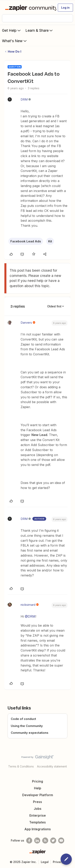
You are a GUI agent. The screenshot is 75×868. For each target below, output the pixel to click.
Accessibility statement (52, 766)
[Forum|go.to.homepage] (29, 8)
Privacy (58, 862)
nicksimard (28, 605)
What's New (15, 41)
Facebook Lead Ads (26, 241)
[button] (65, 8)
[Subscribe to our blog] (45, 841)
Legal (45, 862)
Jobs (38, 809)
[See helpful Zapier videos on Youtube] (61, 841)
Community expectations (30, 733)
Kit (50, 241)
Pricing (37, 781)
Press (37, 802)
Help (38, 788)
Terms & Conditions (21, 766)
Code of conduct (23, 719)
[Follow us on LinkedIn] (37, 841)
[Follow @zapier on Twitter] (53, 841)
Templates (37, 822)
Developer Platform (38, 795)
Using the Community (27, 726)
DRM (24, 99)
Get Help (12, 30)
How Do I (14, 51)
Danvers (26, 323)
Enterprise (38, 815)
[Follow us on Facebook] (29, 841)
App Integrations (38, 829)
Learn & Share (39, 30)
